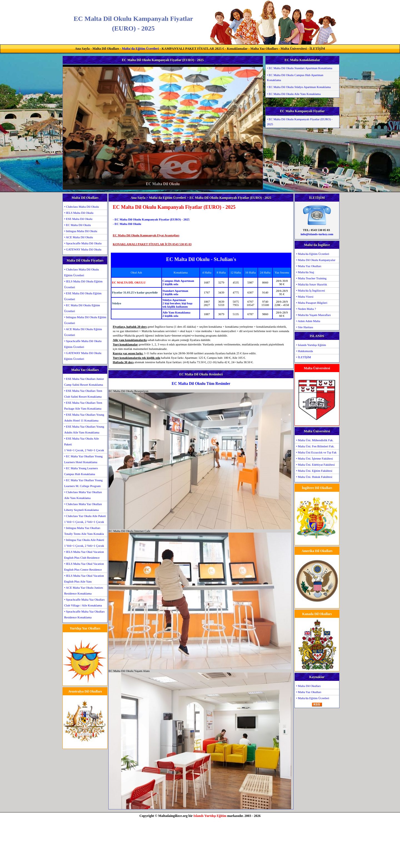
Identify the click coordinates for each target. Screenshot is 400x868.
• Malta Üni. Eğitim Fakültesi (314, 471)
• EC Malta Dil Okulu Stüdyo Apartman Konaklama (299, 87)
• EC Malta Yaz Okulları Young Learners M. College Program (83, 483)
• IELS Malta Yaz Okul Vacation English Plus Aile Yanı (84, 579)
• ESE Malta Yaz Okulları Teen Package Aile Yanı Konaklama (83, 406)
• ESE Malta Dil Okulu (78, 219)
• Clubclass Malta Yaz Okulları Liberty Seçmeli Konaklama (83, 507)
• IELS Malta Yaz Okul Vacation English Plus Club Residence (84, 555)
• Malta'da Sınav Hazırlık (312, 284)
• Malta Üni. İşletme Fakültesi (314, 458)
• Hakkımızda (304, 351)
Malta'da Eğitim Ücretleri (140, 49)
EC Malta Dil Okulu (128, 224)
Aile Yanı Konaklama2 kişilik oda (176, 314)
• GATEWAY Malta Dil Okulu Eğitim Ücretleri (83, 356)
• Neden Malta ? (306, 309)
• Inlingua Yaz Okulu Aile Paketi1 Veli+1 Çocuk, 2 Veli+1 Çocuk (84, 543)
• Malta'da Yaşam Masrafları (313, 315)
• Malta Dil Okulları (308, 686)
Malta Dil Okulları (106, 49)
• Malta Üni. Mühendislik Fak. (315, 440)
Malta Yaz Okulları (264, 49)
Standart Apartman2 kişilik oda (175, 292)
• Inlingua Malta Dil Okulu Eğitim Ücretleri (85, 320)
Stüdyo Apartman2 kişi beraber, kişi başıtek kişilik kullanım (177, 303)
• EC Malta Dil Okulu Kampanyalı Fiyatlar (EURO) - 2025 (300, 122)
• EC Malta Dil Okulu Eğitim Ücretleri (82, 308)
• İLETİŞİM (304, 357)
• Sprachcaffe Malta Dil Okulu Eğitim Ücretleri (83, 344)
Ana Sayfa (82, 49)
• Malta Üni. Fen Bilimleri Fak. (315, 446)
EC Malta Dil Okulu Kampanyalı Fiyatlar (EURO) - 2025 (152, 219)
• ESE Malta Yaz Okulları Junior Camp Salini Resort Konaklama (84, 382)
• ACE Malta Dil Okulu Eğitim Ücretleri (83, 332)
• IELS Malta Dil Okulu (79, 213)
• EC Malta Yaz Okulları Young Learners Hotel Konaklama (83, 459)
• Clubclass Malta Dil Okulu (82, 207)
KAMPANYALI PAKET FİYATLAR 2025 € (193, 49)
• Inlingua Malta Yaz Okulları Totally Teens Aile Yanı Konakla (84, 531)
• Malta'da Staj (305, 272)
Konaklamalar (237, 49)
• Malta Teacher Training (311, 278)
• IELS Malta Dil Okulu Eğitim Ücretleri (83, 284)
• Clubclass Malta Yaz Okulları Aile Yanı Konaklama (83, 495)
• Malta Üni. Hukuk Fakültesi (314, 477)
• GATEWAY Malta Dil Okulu (83, 249)
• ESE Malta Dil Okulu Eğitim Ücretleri (83, 296)
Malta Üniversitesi (294, 49)
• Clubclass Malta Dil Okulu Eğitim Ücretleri (82, 272)
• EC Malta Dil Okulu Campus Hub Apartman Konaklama (295, 77)
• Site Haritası (305, 327)
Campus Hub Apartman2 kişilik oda (178, 282)
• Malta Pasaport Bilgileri (312, 303)
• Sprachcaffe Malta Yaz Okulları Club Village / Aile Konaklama (84, 602)
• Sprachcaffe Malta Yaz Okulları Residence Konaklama (84, 614)
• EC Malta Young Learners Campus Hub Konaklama (81, 471)
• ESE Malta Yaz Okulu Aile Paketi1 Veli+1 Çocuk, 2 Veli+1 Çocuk (84, 444)
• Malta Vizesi (305, 297)
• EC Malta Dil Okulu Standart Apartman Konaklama (300, 68)
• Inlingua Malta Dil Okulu (81, 231)
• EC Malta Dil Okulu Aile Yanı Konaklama (294, 94)
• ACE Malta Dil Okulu (78, 237)
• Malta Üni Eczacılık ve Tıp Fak (316, 452)
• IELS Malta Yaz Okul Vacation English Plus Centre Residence (84, 567)
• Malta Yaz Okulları (309, 266)
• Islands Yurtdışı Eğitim (311, 345)
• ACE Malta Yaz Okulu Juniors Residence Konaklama (84, 590)
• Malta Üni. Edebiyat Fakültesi (315, 465)
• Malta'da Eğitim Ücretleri (313, 254)
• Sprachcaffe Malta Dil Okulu (83, 243)
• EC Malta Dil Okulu (77, 225)
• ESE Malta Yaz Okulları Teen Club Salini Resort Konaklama (83, 394)
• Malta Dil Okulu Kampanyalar (316, 260)
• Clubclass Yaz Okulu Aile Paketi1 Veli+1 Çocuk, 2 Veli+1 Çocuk (85, 519)
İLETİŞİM (317, 49)
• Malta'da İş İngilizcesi (311, 290)
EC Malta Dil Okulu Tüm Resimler (201, 384)
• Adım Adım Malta (308, 321)
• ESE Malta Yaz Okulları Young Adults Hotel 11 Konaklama (84, 417)
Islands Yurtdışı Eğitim (210, 816)
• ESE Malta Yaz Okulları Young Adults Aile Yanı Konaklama (84, 429)
